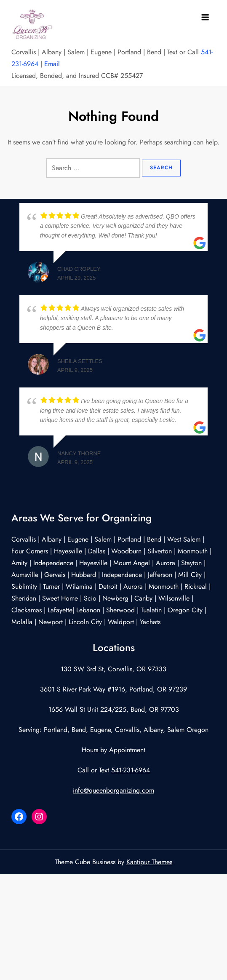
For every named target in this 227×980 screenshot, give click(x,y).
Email (52, 64)
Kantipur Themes (149, 862)
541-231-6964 (131, 770)
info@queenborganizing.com (113, 790)
